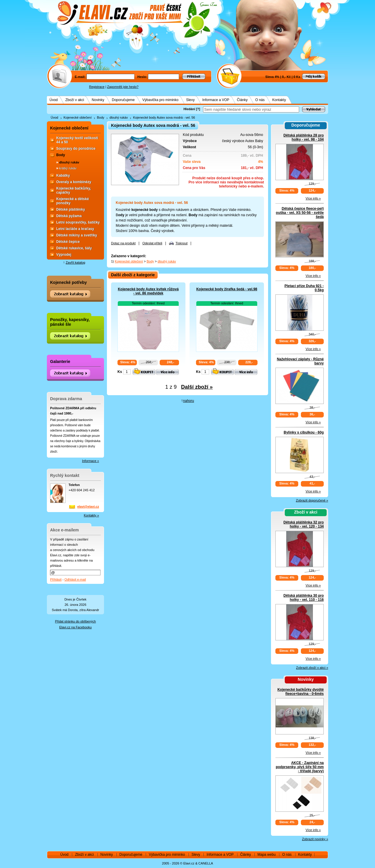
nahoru (189, 401)
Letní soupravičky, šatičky (78, 222)
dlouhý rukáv (119, 117)
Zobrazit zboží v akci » (312, 668)
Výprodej (64, 255)
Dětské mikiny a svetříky (77, 235)
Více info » (313, 198)
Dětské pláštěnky (71, 209)
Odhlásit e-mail (75, 579)
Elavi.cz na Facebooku (75, 627)
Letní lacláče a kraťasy (75, 229)
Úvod (54, 100)
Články (242, 100)
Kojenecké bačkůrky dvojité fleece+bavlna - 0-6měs (301, 692)
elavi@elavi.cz (88, 507)
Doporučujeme (123, 100)
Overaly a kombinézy (74, 182)
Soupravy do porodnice (76, 149)
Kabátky (63, 175)
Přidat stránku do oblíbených (75, 621)
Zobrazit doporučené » (312, 500)
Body (101, 117)
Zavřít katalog (75, 262)
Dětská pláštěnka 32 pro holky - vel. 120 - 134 (304, 524)
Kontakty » (91, 515)
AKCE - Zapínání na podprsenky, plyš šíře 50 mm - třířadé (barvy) (300, 767)
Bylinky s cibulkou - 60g (304, 432)
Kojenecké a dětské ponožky (73, 201)
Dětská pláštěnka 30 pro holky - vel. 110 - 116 (304, 598)
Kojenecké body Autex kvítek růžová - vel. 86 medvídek (148, 291)
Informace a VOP (216, 100)
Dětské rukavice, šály (74, 248)
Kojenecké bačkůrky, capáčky (74, 190)
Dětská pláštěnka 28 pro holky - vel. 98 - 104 (304, 137)
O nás (260, 100)
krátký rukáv (68, 168)
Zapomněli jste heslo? (123, 87)
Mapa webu (267, 855)
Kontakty (279, 100)
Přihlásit (56, 579)
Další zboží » (197, 387)
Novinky (98, 100)
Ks (120, 372)
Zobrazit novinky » (315, 839)
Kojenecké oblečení (78, 117)
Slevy (190, 100)
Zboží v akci (75, 100)
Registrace (97, 87)
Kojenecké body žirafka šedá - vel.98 (227, 289)
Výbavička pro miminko (160, 100)
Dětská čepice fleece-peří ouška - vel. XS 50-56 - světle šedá (300, 213)
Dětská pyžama (69, 216)
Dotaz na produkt (123, 243)
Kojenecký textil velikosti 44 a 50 (77, 140)
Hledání (189, 109)
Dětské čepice (68, 242)
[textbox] (251, 109)
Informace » (91, 461)
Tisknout (181, 243)
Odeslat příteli (152, 243)
